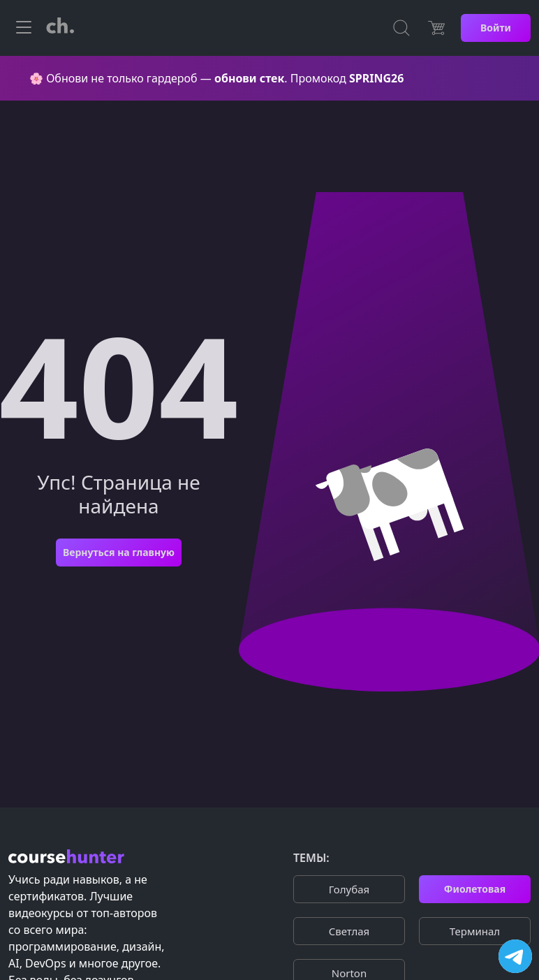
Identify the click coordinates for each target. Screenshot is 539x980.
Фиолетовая (475, 889)
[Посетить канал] (515, 956)
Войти (496, 28)
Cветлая (349, 931)
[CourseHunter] (60, 28)
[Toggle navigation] (24, 28)
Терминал (475, 931)
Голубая (349, 889)
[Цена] (436, 28)
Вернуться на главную (119, 552)
